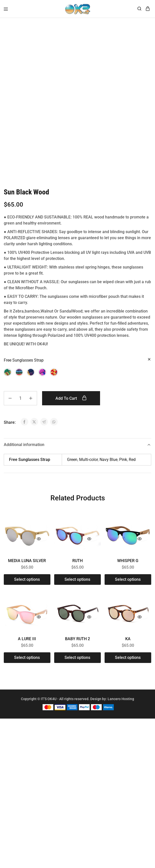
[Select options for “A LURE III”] (27, 661)
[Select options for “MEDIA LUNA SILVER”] (27, 583)
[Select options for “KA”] (128, 661)
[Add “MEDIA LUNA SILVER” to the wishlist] (39, 531)
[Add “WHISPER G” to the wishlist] (139, 531)
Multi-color (88, 463)
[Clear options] (149, 363)
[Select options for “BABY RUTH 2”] (77, 661)
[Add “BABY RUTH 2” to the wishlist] (89, 609)
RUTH (77, 564)
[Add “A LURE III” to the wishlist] (39, 609)
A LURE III (27, 643)
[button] (8, 376)
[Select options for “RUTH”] (77, 583)
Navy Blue (108, 463)
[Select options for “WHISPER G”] (128, 583)
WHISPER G (128, 564)
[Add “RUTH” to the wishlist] (89, 531)
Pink (123, 463)
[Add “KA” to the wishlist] (139, 609)
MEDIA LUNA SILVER (27, 564)
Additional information (77, 448)
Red (132, 463)
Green (72, 463)
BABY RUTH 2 (77, 643)
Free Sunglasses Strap (24, 364)
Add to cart (71, 402)
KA (128, 643)
